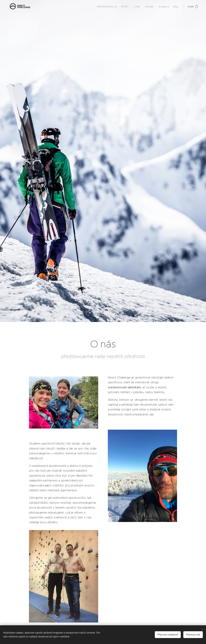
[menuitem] (107, 7)
